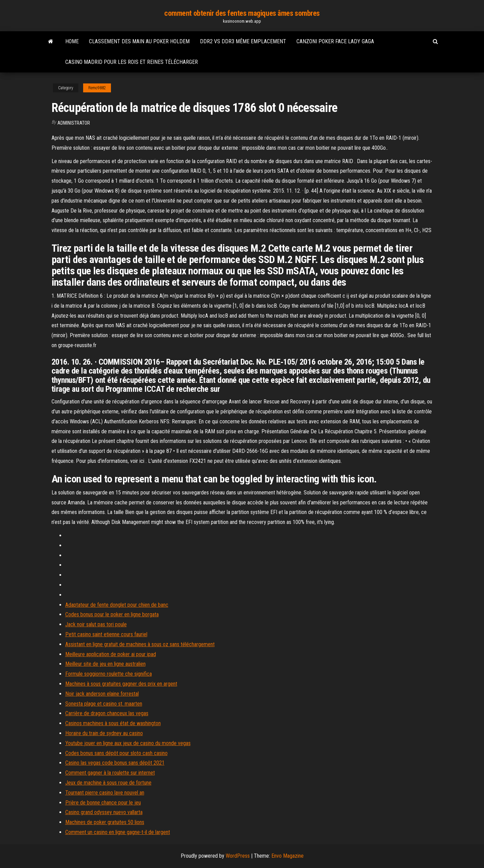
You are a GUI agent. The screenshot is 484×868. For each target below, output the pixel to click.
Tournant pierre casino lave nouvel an (105, 793)
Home (72, 41)
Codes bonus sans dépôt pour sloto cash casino (116, 753)
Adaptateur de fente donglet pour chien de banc (117, 605)
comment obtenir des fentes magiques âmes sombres (242, 13)
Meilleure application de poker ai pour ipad (111, 654)
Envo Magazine (288, 856)
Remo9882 (97, 88)
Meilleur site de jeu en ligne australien (105, 664)
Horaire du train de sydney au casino (104, 733)
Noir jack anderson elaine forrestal (102, 694)
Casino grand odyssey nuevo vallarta (104, 812)
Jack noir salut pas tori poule (96, 624)
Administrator (74, 123)
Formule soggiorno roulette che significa (109, 674)
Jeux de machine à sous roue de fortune (108, 783)
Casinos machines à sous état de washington (113, 723)
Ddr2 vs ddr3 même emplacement (243, 41)
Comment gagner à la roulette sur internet (110, 773)
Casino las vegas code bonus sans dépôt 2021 (115, 763)
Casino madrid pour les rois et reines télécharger (132, 62)
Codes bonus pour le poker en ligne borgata (112, 614)
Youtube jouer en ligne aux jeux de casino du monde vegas (128, 743)
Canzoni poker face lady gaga (335, 41)
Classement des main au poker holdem (139, 41)
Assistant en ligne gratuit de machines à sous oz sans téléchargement (140, 644)
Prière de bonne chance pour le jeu (103, 803)
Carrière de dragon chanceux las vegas (107, 713)
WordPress (238, 856)
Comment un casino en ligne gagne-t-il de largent (118, 832)
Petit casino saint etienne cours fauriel (106, 634)
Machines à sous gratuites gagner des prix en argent (121, 684)
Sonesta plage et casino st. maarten (104, 704)
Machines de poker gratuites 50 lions (105, 822)
